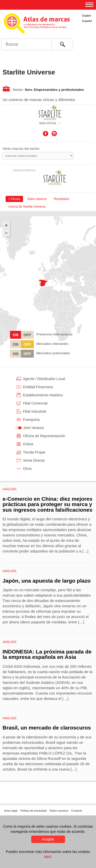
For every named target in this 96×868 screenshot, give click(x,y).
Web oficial (48, 123)
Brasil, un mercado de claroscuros (47, 728)
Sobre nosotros (59, 811)
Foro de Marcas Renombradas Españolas (85, 35)
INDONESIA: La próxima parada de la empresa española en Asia (47, 654)
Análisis (9, 489)
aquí (47, 857)
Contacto (77, 811)
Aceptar (48, 839)
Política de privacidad (33, 811)
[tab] (14, 199)
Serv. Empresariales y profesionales (54, 90)
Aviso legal (11, 811)
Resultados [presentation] (61, 199)
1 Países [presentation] (14, 199)
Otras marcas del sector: (21, 149)
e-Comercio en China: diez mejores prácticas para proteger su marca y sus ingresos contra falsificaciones (47, 504)
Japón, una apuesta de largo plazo (47, 581)
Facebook (46, 134)
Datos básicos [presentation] (37, 199)
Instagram (54, 134)
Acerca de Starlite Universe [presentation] (27, 207)
